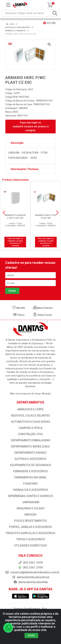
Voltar (49, 23)
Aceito (31, 635)
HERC (16, 112)
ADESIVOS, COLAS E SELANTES (30, 416)
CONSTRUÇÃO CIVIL (31, 434)
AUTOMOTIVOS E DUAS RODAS (31, 422)
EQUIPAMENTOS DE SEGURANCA (30, 465)
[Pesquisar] (55, 13)
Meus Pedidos (43, 308)
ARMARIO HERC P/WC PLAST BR (46, 216)
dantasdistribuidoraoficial (31, 577)
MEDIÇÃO (31, 515)
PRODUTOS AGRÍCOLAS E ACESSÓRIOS (31, 533)
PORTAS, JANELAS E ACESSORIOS (30, 527)
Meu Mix (19, 308)
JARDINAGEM (31, 502)
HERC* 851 (23, 116)
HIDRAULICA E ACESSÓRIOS (31, 490)
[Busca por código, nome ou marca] (27, 13)
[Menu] (8, 5)
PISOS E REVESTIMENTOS (30, 521)
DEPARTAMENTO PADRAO (30, 453)
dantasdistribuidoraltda (31, 582)
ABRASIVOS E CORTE (30, 409)
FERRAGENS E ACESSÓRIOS (30, 471)
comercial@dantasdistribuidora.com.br (32, 572)
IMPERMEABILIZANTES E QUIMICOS (31, 496)
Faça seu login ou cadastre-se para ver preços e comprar (31, 126)
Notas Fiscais (43, 315)
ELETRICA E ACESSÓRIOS (31, 459)
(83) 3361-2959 (30, 567)
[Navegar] (4, 213)
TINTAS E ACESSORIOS (31, 539)
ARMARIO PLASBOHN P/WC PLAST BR (15, 216)
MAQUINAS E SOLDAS (31, 508)
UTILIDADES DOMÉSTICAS (30, 545)
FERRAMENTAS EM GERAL (30, 477)
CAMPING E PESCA (30, 428)
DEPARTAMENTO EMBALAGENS (31, 440)
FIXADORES (30, 484)
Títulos (19, 315)
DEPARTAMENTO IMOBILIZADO (30, 446)
